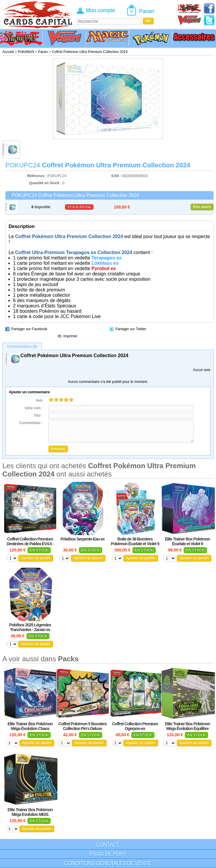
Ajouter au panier (36, 558)
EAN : (117, 176)
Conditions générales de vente (108, 863)
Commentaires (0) (22, 346)
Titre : (38, 415)
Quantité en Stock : (45, 183)
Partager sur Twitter (131, 329)
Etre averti (202, 207)
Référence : (37, 176)
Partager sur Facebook (29, 329)
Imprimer (70, 336)
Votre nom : (34, 408)
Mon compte (100, 10)
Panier (147, 11)
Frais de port (108, 854)
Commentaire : (31, 423)
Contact (108, 845)
